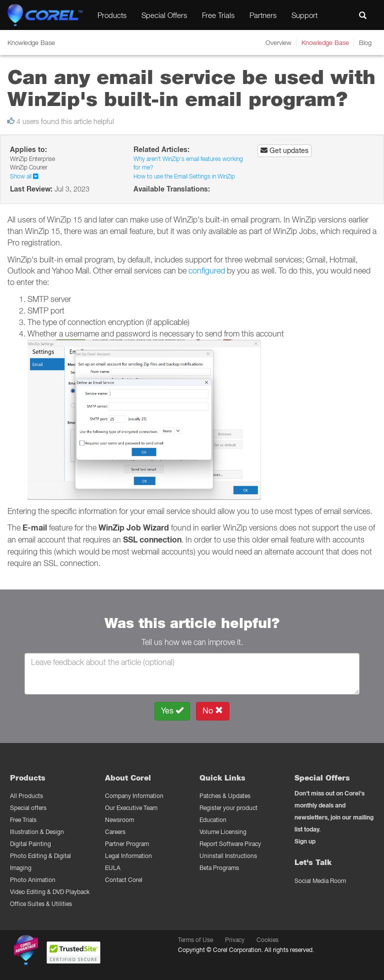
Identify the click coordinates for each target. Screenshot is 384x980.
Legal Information (128, 856)
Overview (278, 42)
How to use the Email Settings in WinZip (184, 176)
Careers (115, 832)
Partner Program (127, 844)
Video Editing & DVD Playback (50, 892)
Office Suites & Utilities (41, 904)
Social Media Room (320, 881)
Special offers (28, 808)
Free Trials (218, 15)
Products (112, 15)
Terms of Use (195, 940)
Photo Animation (33, 880)
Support (304, 15)
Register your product (228, 808)
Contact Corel (124, 880)
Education (213, 820)
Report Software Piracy (230, 844)
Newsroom (119, 820)
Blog (365, 42)
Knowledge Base (325, 42)
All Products (26, 796)
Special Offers (164, 15)
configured (207, 270)
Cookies (267, 940)
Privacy (235, 940)
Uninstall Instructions (228, 856)
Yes (172, 711)
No (213, 711)
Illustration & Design (37, 832)
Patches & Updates (225, 796)
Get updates (284, 150)
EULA (113, 868)
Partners (263, 15)
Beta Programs (219, 868)
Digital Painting (30, 844)
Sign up (305, 841)
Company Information (134, 796)
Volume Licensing (223, 832)
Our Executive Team (131, 808)
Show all (24, 176)
